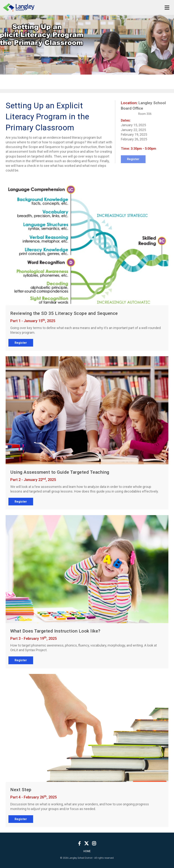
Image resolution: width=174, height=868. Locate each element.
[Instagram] (94, 843)
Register (21, 343)
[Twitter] (86, 843)
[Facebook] (79, 843)
